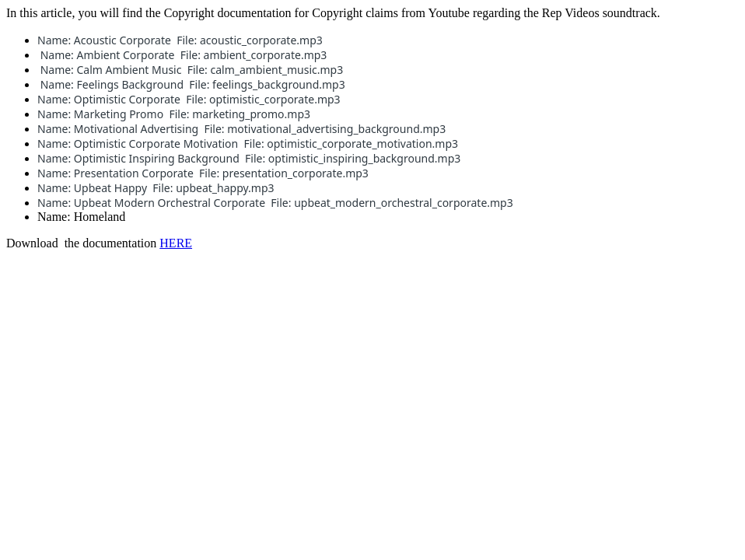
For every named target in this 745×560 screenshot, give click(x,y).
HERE (176, 243)
